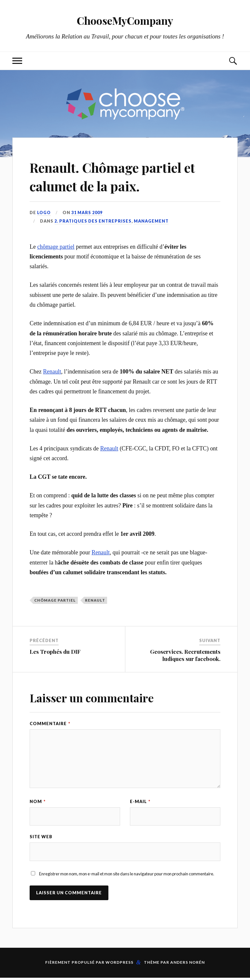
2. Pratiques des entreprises (93, 221)
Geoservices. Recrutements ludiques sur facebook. (185, 655)
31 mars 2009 (88, 212)
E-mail (140, 801)
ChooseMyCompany (125, 20)
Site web (41, 838)
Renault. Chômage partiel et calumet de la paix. (123, 176)
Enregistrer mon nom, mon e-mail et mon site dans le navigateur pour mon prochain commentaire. (127, 876)
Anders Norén (187, 965)
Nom (38, 801)
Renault (52, 372)
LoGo (44, 212)
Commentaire (50, 724)
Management (151, 221)
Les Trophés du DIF (55, 651)
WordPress (119, 965)
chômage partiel (56, 247)
